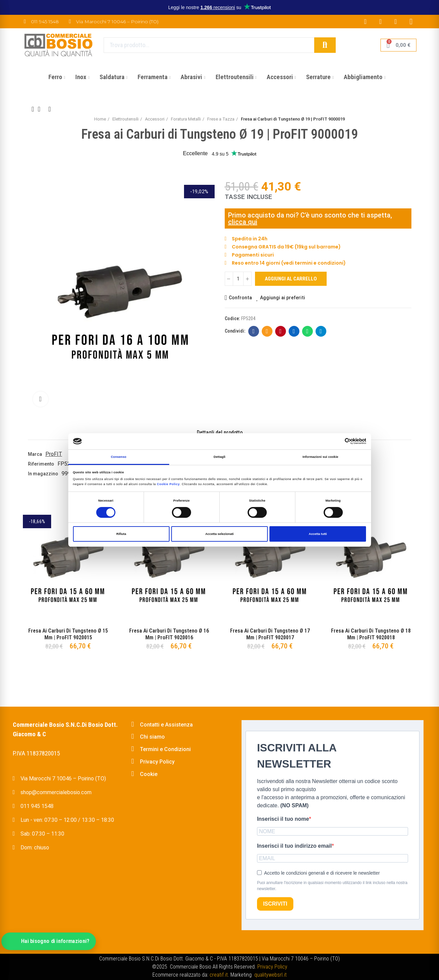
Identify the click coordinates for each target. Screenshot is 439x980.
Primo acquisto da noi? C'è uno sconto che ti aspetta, (310, 215)
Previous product (33, 109)
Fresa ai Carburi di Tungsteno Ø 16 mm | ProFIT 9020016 (169, 634)
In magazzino (43, 474)
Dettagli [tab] (219, 457)
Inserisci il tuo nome (283, 819)
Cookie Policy (168, 484)
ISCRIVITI (275, 904)
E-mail (267, 331)
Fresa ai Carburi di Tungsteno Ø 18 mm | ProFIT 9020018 (371, 634)
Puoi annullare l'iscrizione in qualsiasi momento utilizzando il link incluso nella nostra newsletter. (332, 886)
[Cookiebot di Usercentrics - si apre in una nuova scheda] (337, 441)
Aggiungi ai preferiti (283, 298)
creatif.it (219, 975)
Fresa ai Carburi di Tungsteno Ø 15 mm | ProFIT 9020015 (68, 634)
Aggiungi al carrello (291, 279)
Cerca (325, 45)
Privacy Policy (272, 967)
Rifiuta (121, 534)
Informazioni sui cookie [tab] (320, 457)
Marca (35, 454)
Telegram (321, 331)
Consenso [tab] (118, 457)
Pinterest (280, 331)
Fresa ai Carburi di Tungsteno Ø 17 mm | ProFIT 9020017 (270, 634)
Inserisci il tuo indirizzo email (294, 846)
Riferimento (41, 464)
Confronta (240, 298)
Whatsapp (307, 331)
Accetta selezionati (219, 534)
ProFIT (54, 454)
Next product (50, 109)
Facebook (253, 331)
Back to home (41, 109)
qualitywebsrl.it (270, 975)
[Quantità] (238, 279)
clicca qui (243, 222)
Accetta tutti (318, 534)
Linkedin (294, 331)
